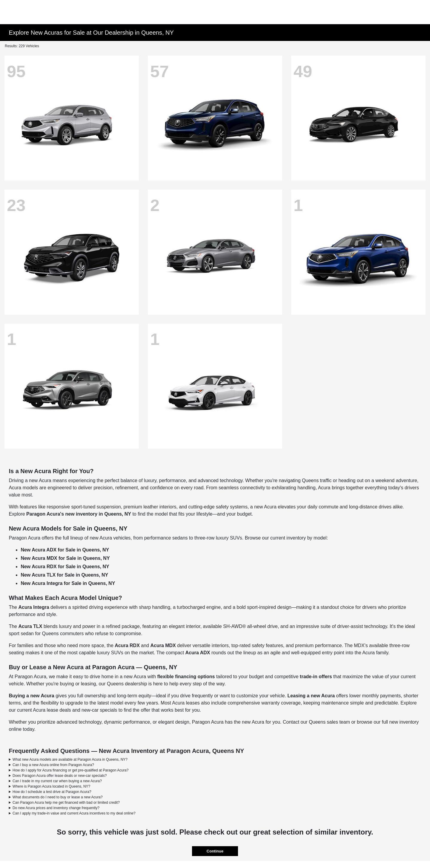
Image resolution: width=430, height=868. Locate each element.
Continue (215, 851)
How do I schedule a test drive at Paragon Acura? (52, 792)
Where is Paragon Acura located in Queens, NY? (51, 786)
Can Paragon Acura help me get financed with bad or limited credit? (66, 803)
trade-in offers (316, 677)
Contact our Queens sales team (316, 722)
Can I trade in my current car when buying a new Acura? (57, 781)
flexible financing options (186, 677)
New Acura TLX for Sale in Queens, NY (64, 575)
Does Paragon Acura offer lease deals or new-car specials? (60, 776)
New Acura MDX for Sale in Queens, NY (65, 558)
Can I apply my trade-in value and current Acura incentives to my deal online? (74, 813)
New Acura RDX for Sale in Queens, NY (65, 567)
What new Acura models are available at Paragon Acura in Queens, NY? (70, 759)
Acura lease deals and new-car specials (75, 710)
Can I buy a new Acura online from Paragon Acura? (53, 765)
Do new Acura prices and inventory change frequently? (56, 808)
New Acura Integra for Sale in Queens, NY (68, 583)
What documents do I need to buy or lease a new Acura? (58, 797)
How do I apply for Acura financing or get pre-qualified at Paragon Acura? (70, 770)
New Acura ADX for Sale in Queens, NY (65, 550)
